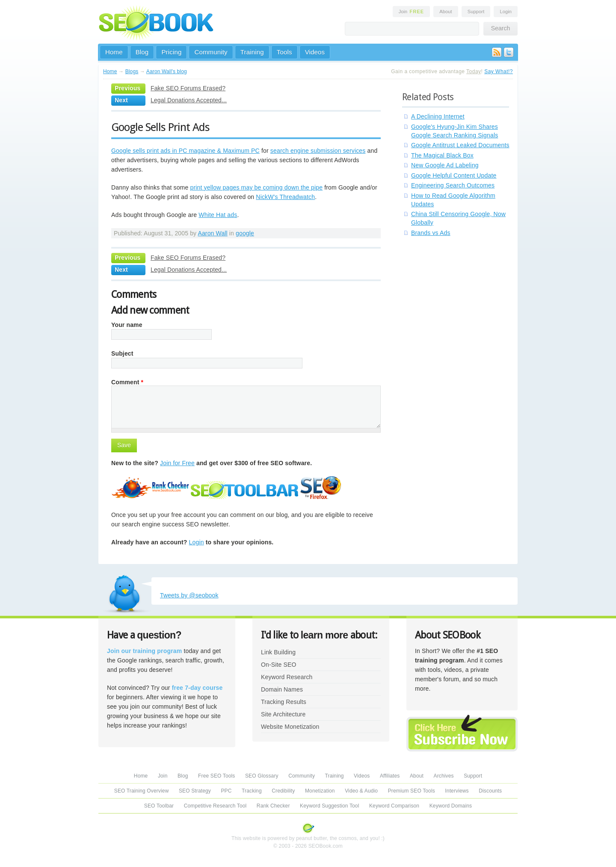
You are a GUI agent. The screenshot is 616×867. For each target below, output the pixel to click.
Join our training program (144, 651)
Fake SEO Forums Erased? (188, 88)
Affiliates (390, 776)
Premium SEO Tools (412, 791)
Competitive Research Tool (215, 806)
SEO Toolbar (159, 806)
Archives (444, 776)
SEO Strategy (195, 791)
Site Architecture (283, 714)
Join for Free (177, 463)
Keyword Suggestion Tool (329, 806)
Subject (122, 353)
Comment (127, 382)
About (446, 12)
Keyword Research (287, 677)
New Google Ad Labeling (445, 165)
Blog (142, 52)
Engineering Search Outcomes (453, 185)
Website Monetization (290, 727)
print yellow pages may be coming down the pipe (256, 187)
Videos (315, 52)
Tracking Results (284, 702)
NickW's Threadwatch (285, 197)
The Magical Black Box (442, 155)
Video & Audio (361, 791)
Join (412, 12)
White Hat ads (218, 215)
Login (506, 12)
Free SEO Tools (216, 776)
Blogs (132, 71)
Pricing (171, 52)
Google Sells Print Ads (160, 127)
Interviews (457, 791)
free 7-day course (197, 688)
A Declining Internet (438, 116)
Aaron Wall (212, 233)
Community (211, 52)
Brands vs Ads (431, 233)
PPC (226, 791)
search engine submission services (318, 151)
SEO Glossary (262, 776)
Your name (127, 325)
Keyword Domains (451, 806)
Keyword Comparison (394, 806)
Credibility (283, 791)
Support (476, 12)
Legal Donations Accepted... (189, 100)
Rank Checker (273, 806)
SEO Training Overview (142, 791)
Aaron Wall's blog (167, 71)
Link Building (278, 652)
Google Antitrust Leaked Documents (460, 145)
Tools (284, 52)
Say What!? (499, 71)
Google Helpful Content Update (454, 175)
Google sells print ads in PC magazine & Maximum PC (185, 151)
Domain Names (282, 689)
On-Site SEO (278, 665)
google (245, 233)
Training (252, 52)
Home (114, 52)
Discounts (490, 791)
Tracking (252, 791)
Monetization (320, 791)
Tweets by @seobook (189, 595)
